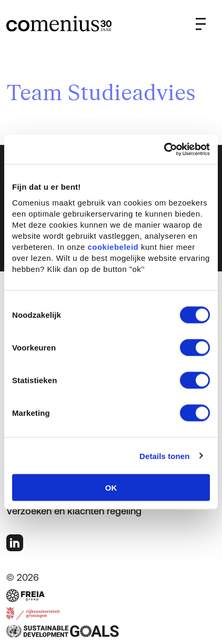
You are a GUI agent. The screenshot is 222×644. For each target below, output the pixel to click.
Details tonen (164, 456)
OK (111, 488)
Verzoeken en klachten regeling (74, 511)
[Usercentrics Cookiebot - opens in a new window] (164, 150)
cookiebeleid (113, 247)
